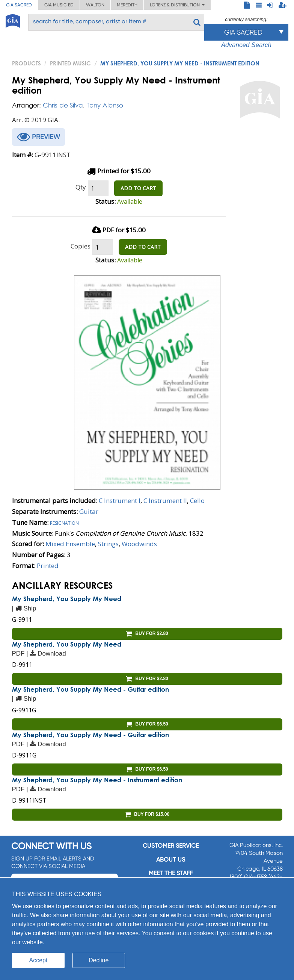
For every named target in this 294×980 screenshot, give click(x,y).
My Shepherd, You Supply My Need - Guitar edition (90, 689)
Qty (81, 187)
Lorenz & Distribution (177, 5)
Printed (48, 566)
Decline (99, 960)
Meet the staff (171, 873)
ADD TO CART (138, 188)
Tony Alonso (105, 105)
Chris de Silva (63, 105)
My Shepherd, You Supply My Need (67, 599)
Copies (81, 246)
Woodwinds (139, 544)
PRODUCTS (26, 63)
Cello (197, 501)
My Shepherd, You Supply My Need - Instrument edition (97, 780)
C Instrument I (120, 501)
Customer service (171, 846)
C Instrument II (165, 501)
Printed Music (70, 63)
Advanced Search (246, 45)
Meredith (127, 5)
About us (171, 860)
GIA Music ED (59, 5)
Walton (95, 5)
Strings (108, 544)
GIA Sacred (19, 5)
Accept (38, 960)
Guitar (89, 511)
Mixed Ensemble (70, 544)
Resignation (64, 522)
